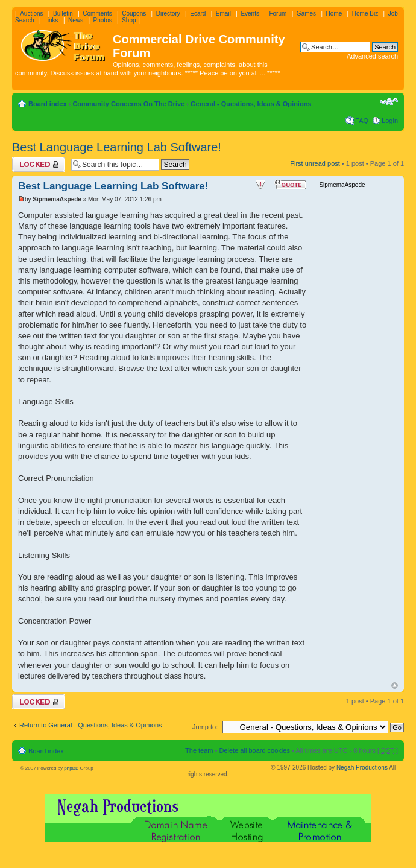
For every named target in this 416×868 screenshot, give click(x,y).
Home (334, 14)
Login (390, 121)
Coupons (134, 14)
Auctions (31, 14)
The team (199, 750)
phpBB (71, 768)
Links (51, 20)
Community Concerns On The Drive (128, 104)
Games (306, 14)
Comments (97, 14)
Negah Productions (362, 768)
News (76, 20)
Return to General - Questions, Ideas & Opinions (91, 725)
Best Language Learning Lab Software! (117, 147)
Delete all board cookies (254, 750)
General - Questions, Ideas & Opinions (251, 104)
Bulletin (63, 14)
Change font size (389, 101)
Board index (48, 104)
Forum (278, 14)
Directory (168, 14)
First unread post (315, 163)
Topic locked (39, 164)
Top (395, 686)
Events (250, 14)
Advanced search (372, 56)
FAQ (362, 121)
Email (223, 14)
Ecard (198, 14)
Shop (129, 20)
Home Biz (365, 14)
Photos (103, 20)
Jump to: (205, 727)
